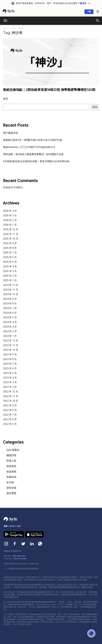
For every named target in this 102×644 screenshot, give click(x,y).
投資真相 (11, 471)
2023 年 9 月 (10, 354)
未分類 (10, 482)
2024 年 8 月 (10, 303)
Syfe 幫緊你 (13, 450)
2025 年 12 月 (11, 229)
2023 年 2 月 (10, 387)
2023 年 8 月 (10, 359)
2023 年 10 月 (11, 350)
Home (6, 28)
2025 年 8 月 (10, 248)
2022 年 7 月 (10, 415)
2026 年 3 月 (10, 215)
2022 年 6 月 (10, 419)
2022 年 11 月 (11, 396)
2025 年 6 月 (10, 257)
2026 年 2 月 (10, 220)
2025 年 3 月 (10, 271)
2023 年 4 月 (10, 378)
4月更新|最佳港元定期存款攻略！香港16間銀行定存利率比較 (36, 161)
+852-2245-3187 (19, 556)
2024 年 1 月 (10, 336)
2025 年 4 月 (10, 266)
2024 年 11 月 (11, 290)
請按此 (6, 569)
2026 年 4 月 (10, 211)
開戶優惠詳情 (10, 133)
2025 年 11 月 (11, 234)
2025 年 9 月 (10, 243)
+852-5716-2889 (20, 559)
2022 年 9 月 (10, 405)
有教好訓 (11, 477)
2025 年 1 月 (10, 280)
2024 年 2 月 (10, 331)
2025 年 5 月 (10, 262)
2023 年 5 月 (10, 373)
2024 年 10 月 (11, 294)
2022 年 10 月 (11, 401)
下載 (89, 12)
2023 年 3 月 (10, 382)
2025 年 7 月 (10, 253)
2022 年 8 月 (10, 410)
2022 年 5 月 (10, 424)
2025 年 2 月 (10, 276)
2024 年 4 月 (10, 322)
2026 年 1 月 (10, 225)
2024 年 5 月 (10, 317)
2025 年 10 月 (11, 239)
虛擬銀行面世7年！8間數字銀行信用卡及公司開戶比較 (33, 140)
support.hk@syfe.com (13, 551)
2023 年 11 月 (11, 345)
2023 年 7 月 (10, 364)
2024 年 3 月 (10, 327)
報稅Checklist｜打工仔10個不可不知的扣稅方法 (29, 147)
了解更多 (82, 3)
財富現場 (11, 488)
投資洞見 (11, 466)
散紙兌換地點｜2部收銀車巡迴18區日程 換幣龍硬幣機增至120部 (49, 90)
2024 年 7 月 (10, 308)
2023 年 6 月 (10, 368)
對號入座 (11, 461)
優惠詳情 (11, 455)
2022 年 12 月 (11, 391)
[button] (98, 12)
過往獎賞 (11, 493)
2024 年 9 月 (10, 299)
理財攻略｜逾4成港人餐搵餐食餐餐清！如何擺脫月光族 (33, 154)
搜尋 (6, 99)
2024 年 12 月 (11, 285)
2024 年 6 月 (10, 313)
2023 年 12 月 (11, 341)
